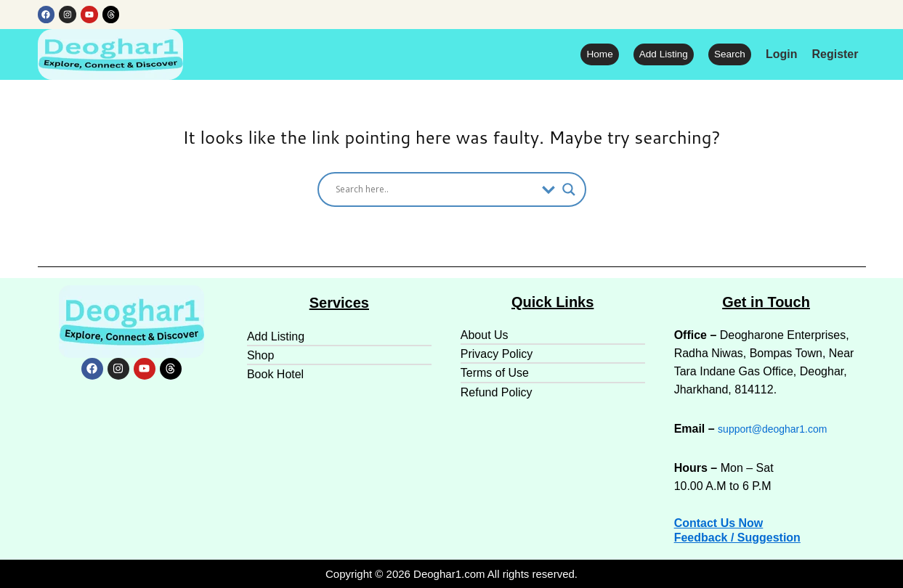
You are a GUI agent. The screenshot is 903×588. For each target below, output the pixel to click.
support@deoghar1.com (780, 429)
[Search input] (435, 191)
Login (782, 56)
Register (835, 56)
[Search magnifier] (569, 191)
